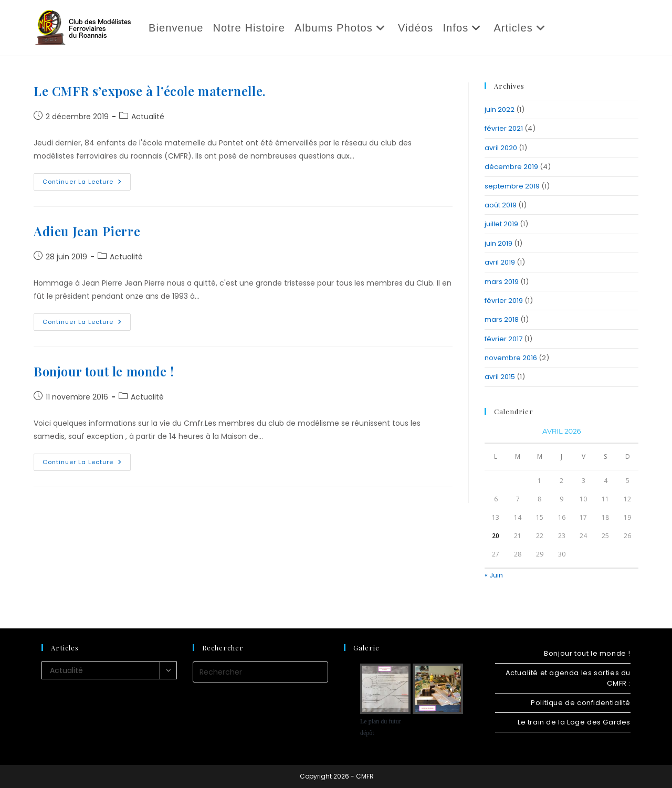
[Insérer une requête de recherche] (260, 672)
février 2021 (504, 128)
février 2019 (504, 301)
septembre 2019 (512, 186)
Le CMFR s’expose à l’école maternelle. (150, 91)
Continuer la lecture (87, 184)
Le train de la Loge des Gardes (574, 722)
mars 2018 (502, 319)
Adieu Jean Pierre (87, 231)
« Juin (494, 575)
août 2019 (501, 205)
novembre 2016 (511, 358)
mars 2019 (502, 282)
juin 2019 (498, 243)
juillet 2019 (501, 224)
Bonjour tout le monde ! (104, 371)
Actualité (148, 117)
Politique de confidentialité (581, 703)
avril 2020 (501, 148)
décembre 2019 (511, 167)
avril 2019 (500, 262)
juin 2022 (500, 109)
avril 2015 (500, 377)
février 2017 (503, 339)
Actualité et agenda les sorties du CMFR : (568, 678)
